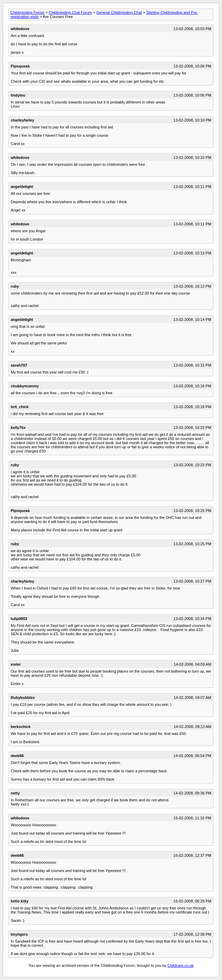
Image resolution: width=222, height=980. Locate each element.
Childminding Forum (27, 12)
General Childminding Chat (119, 12)
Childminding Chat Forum (70, 12)
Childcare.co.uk (181, 965)
